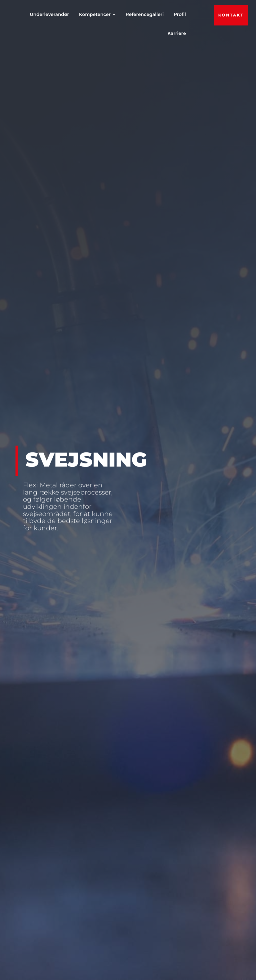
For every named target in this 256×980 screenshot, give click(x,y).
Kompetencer (165, 14)
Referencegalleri (116, 33)
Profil (151, 33)
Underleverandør (120, 14)
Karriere (177, 33)
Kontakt (231, 15)
